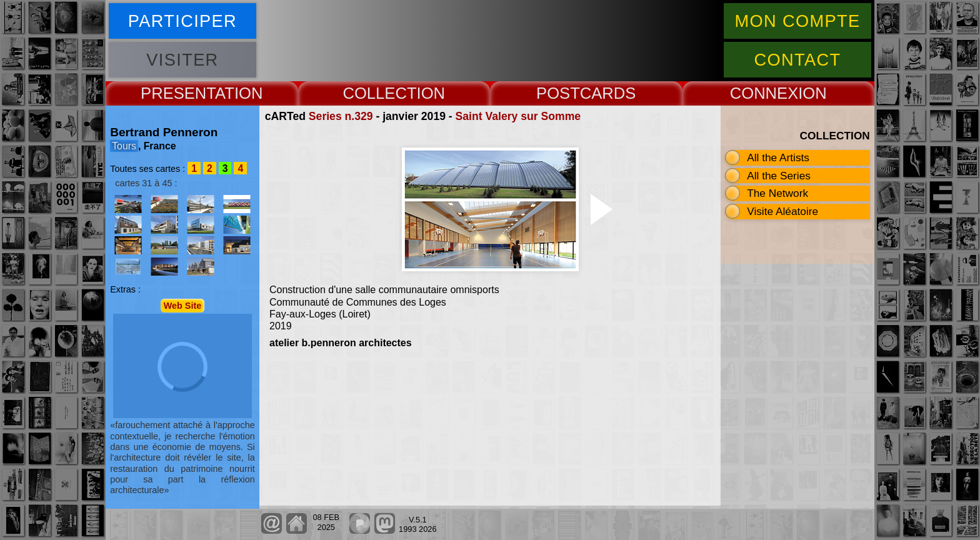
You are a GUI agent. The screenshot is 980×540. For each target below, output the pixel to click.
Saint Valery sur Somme (518, 116)
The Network (777, 193)
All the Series (779, 176)
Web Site (183, 306)
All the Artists (778, 157)
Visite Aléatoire (782, 211)
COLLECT (379, 93)
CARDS (608, 93)
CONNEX (764, 93)
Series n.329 (341, 116)
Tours (124, 146)
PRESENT (178, 93)
